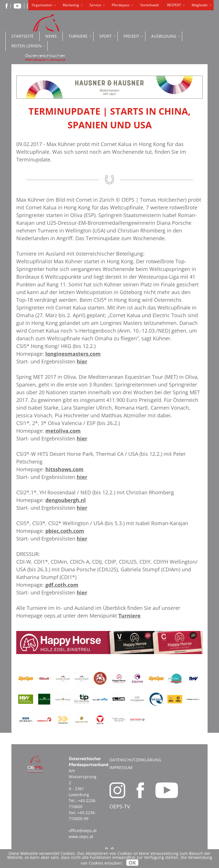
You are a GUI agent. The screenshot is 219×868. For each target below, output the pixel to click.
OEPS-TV (120, 806)
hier (82, 361)
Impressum (121, 767)
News (51, 36)
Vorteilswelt (150, 5)
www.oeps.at (81, 836)
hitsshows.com (64, 469)
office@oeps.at (83, 830)
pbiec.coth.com (65, 531)
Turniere (129, 616)
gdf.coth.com (62, 585)
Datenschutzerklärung (135, 760)
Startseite (23, 36)
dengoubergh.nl (66, 500)
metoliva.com (63, 431)
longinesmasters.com (73, 354)
